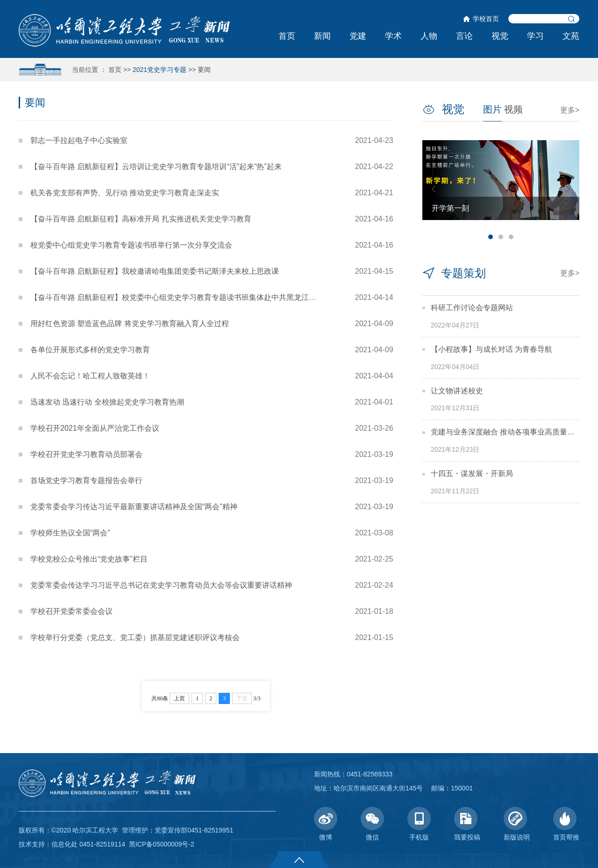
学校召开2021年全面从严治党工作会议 (95, 428)
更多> (570, 110)
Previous (434, 189)
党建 (358, 36)
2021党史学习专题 (160, 70)
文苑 (571, 36)
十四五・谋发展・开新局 (472, 473)
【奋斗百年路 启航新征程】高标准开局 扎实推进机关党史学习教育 (141, 219)
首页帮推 (566, 824)
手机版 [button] (419, 824)
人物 (429, 36)
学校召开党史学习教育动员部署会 (86, 454)
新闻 (322, 36)
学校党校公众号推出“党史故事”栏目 (89, 559)
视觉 (500, 36)
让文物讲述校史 (457, 391)
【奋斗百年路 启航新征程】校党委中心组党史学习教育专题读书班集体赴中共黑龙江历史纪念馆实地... (199, 297)
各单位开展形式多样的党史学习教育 (90, 350)
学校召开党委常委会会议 (71, 611)
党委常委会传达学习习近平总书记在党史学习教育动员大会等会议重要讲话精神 (161, 585)
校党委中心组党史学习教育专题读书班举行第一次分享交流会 (131, 245)
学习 (535, 36)
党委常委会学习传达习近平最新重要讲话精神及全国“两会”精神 (134, 507)
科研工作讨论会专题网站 (472, 308)
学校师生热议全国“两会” (70, 533)
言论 (464, 36)
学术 (393, 36)
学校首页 (486, 19)
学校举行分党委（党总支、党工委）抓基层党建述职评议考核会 (135, 637)
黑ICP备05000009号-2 (162, 844)
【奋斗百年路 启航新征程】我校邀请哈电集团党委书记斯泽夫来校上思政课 (155, 271)
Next (568, 189)
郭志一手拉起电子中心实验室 (79, 140)
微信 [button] (372, 824)
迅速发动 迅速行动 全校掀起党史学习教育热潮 (107, 402)
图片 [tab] (492, 109)
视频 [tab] (513, 109)
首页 (287, 36)
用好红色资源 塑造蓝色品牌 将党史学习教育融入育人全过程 (130, 324)
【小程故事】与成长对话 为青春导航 (491, 349)
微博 (326, 824)
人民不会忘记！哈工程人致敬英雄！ (90, 376)
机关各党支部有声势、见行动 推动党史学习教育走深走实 (125, 193)
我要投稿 (467, 824)
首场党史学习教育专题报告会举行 (86, 480)
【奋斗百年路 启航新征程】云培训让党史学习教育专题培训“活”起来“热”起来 (156, 167)
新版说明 (517, 824)
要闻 (204, 70)
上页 (179, 698)
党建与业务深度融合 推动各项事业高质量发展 (506, 432)
